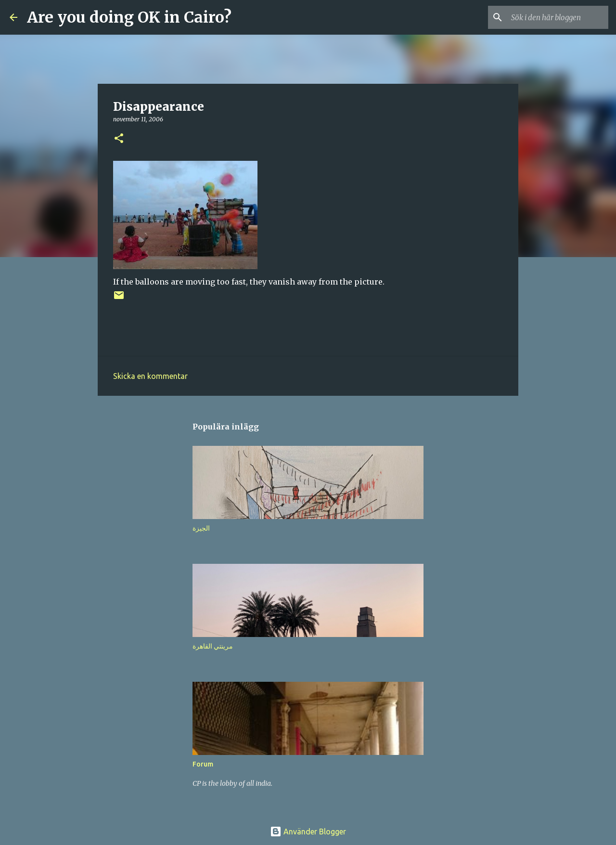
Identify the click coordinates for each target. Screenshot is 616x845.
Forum (203, 764)
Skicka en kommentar (150, 376)
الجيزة (201, 528)
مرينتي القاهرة (213, 646)
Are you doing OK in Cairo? (129, 17)
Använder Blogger (308, 832)
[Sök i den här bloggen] (558, 17)
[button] (119, 139)
